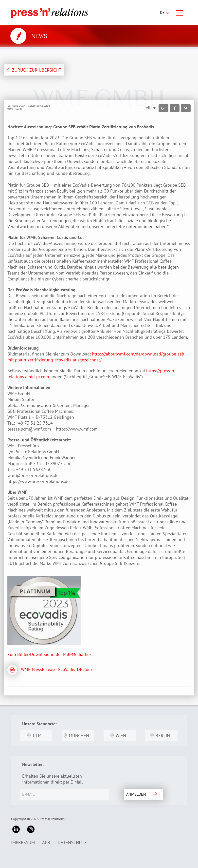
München (79, 736)
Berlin (163, 736)
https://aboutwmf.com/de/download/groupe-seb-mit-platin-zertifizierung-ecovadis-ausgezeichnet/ (97, 357)
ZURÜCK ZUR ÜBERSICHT (37, 70)
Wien (121, 736)
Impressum (23, 842)
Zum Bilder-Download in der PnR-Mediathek (50, 654)
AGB (46, 842)
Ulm (37, 736)
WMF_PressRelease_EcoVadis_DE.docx (57, 669)
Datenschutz (72, 842)
